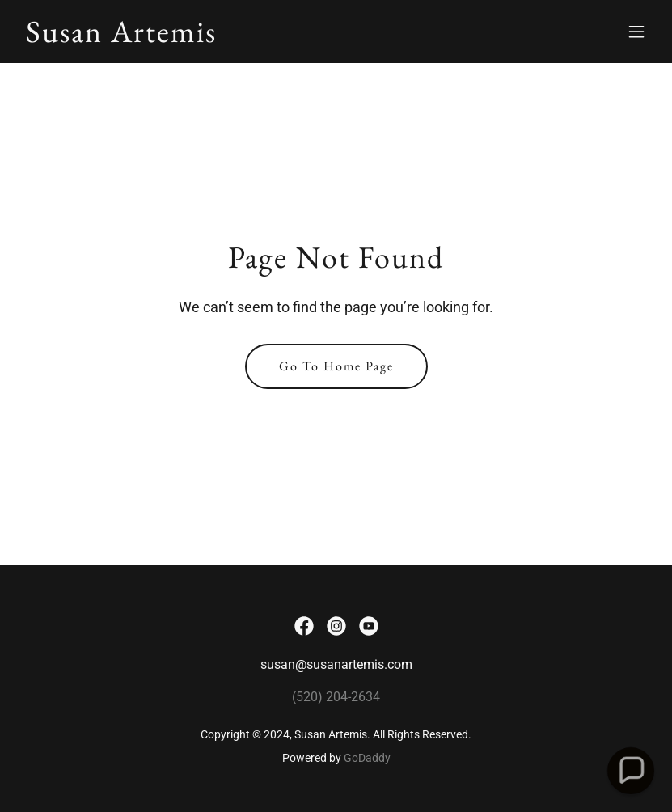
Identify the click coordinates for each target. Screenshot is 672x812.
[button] (636, 32)
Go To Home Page (336, 366)
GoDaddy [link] (367, 758)
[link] (121, 38)
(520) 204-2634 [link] (336, 697)
